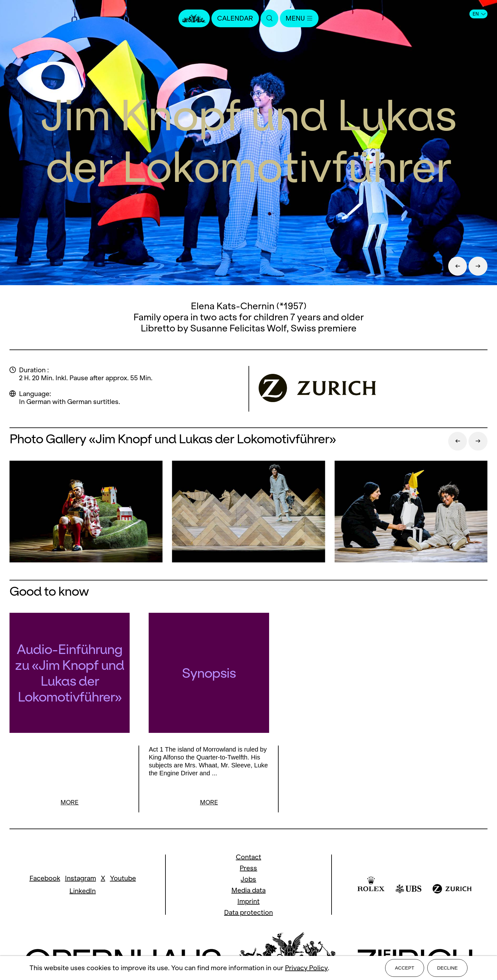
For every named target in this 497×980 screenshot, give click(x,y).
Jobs (248, 872)
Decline (447, 968)
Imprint (248, 894)
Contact (248, 850)
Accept (405, 968)
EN (479, 14)
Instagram (81, 871)
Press (248, 861)
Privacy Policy (306, 968)
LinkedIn (83, 884)
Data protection (248, 905)
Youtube (123, 871)
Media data (248, 883)
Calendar (235, 18)
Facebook (45, 871)
